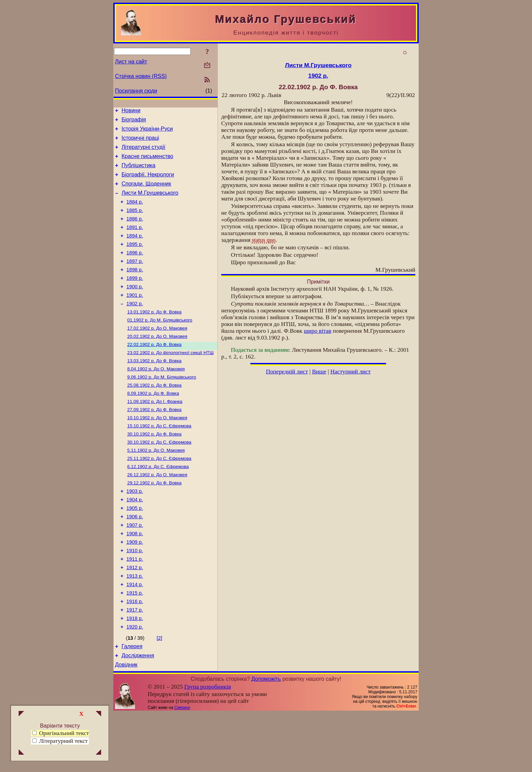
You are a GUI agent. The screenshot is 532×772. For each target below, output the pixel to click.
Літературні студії (143, 152)
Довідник (126, 723)
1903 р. (135, 530)
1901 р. (135, 317)
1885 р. (135, 223)
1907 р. (135, 568)
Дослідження (138, 713)
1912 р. (135, 616)
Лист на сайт (131, 62)
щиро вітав (317, 331)
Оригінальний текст (61, 733)
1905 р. (135, 549)
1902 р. (135, 327)
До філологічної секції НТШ (170, 380)
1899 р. (135, 298)
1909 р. (135, 587)
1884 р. (135, 213)
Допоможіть (266, 738)
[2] (159, 694)
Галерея (132, 703)
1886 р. (135, 232)
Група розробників (208, 745)
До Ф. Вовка (154, 336)
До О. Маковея (157, 354)
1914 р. (135, 635)
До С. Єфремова (159, 459)
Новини (131, 111)
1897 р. (135, 279)
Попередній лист (287, 372)
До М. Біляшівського (160, 345)
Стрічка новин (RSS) (141, 76)
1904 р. (135, 540)
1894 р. (135, 251)
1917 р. (135, 663)
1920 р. (135, 682)
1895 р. (135, 260)
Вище (319, 372)
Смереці (182, 766)
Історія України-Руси (147, 132)
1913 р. (135, 625)
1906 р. (135, 559)
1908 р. (135, 578)
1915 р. (135, 644)
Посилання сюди (136, 91)
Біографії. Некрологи (148, 183)
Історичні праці (140, 142)
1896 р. (135, 270)
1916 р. (135, 654)
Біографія (134, 122)
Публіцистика (138, 172)
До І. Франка (155, 433)
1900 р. (135, 308)
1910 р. (135, 597)
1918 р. (135, 673)
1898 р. (135, 289)
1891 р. (135, 242)
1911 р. (135, 606)
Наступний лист (351, 372)
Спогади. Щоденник (146, 193)
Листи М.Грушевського (150, 203)
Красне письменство (147, 162)
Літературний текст (63, 741)
